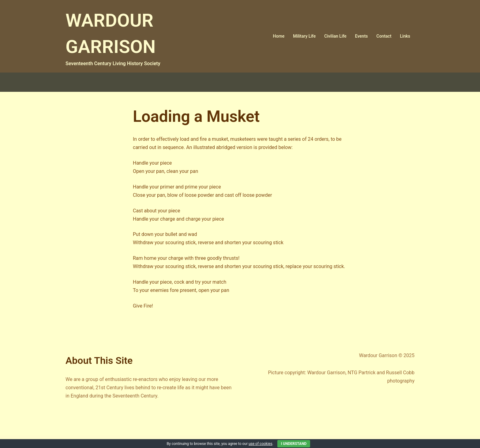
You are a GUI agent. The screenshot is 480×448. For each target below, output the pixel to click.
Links (405, 36)
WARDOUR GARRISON (120, 32)
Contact (384, 36)
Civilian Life (335, 36)
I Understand (294, 444)
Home (279, 36)
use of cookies (261, 444)
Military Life (304, 36)
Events (362, 36)
